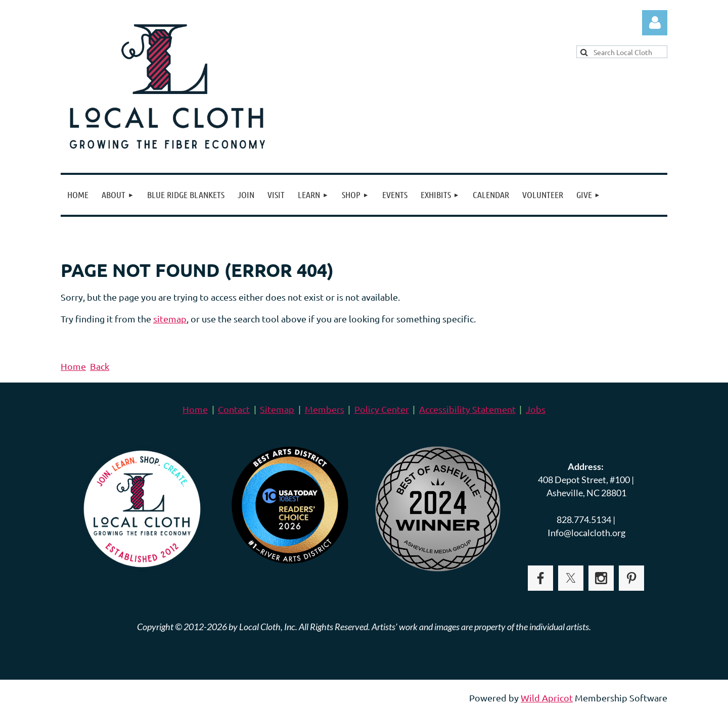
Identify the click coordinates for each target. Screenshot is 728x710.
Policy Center (382, 409)
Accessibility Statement (467, 409)
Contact (234, 409)
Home (73, 366)
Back (100, 366)
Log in (655, 23)
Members (325, 409)
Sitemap (277, 409)
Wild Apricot (547, 698)
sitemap (170, 319)
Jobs (536, 409)
